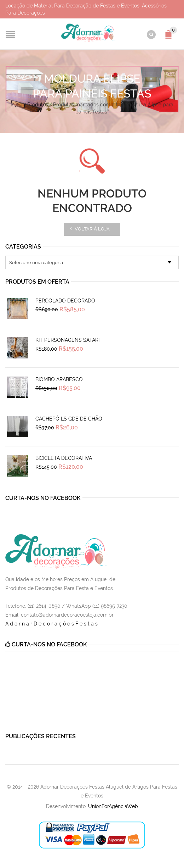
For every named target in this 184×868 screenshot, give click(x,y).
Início (16, 105)
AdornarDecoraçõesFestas (52, 624)
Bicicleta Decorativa (64, 458)
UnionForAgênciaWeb (113, 806)
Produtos (38, 105)
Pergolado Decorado (65, 301)
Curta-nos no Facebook (43, 498)
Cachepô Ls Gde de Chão (69, 419)
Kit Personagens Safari (67, 340)
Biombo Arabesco (59, 379)
